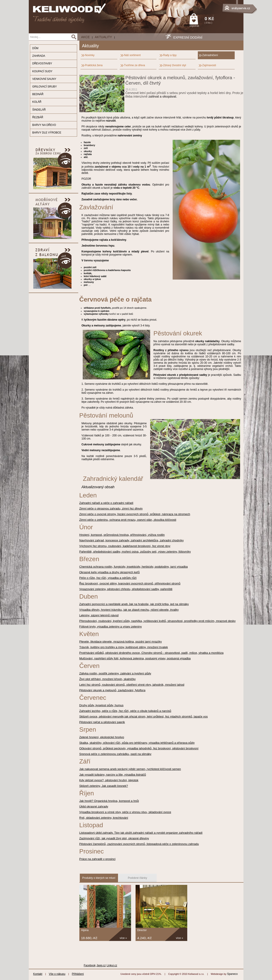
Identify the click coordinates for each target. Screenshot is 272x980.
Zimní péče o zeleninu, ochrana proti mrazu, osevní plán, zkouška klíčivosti (128, 520)
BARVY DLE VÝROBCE (47, 133)
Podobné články (137, 878)
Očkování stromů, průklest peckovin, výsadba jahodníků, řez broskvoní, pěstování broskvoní (139, 748)
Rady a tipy (170, 55)
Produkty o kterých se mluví (99, 878)
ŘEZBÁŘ (38, 117)
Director (142, 930)
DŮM (35, 48)
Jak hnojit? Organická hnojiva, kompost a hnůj (109, 801)
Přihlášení (78, 974)
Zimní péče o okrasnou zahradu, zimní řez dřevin (111, 509)
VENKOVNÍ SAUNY (44, 79)
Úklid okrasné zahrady (94, 806)
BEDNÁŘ (38, 94)
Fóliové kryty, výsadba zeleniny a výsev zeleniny (111, 627)
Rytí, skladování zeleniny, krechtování (104, 818)
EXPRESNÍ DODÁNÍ (188, 37)
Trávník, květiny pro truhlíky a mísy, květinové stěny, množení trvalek (124, 647)
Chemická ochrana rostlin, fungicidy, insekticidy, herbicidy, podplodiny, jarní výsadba (134, 567)
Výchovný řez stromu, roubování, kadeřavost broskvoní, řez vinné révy (125, 546)
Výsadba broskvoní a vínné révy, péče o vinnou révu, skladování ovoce (125, 812)
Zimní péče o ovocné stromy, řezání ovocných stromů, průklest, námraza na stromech (135, 514)
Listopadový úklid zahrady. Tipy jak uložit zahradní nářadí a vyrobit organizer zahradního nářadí (141, 833)
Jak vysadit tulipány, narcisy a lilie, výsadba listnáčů (113, 775)
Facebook (90, 965)
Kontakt (38, 974)
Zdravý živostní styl (175, 65)
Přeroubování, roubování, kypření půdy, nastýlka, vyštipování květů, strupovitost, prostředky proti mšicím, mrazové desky (158, 621)
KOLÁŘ (37, 102)
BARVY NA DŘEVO (44, 125)
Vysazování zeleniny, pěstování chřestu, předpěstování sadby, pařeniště (126, 589)
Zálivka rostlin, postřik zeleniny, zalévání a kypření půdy (115, 673)
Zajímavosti (209, 65)
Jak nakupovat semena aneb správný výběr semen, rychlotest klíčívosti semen (130, 769)
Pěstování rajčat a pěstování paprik (102, 722)
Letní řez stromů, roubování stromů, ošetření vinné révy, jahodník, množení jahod (132, 685)
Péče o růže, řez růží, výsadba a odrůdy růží (108, 578)
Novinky (90, 55)
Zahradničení (210, 55)
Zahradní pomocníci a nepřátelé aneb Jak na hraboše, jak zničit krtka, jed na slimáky (134, 604)
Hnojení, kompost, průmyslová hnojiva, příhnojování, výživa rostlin (122, 535)
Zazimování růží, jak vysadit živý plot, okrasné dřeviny (114, 838)
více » (123, 938)
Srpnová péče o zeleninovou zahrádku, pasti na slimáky (115, 754)
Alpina (85, 930)
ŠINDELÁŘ (39, 110)
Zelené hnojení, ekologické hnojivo (102, 737)
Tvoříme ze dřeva (135, 65)
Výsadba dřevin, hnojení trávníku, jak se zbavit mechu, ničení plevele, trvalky (129, 610)
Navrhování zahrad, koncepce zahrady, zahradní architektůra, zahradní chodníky (132, 540)
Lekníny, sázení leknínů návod (99, 615)
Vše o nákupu (57, 974)
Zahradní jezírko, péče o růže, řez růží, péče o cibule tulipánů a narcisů (125, 711)
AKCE (85, 37)
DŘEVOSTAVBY (42, 63)
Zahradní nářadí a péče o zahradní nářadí (106, 503)
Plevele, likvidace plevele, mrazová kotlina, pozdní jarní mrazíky (121, 642)
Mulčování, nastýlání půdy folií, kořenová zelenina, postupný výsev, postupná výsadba (135, 658)
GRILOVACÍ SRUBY (45, 87)
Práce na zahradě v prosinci (97, 859)
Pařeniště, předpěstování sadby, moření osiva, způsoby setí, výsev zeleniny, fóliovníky (135, 552)
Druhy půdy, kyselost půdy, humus (101, 705)
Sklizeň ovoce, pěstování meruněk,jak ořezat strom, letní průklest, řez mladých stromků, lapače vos (144, 716)
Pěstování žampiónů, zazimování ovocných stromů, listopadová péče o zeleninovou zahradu (139, 844)
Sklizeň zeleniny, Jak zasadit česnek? (104, 786)
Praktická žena (94, 65)
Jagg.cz (101, 965)
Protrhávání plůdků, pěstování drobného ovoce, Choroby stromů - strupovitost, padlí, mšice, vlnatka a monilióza (152, 653)
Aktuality (103, 37)
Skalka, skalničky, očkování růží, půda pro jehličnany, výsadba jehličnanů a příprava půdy (137, 743)
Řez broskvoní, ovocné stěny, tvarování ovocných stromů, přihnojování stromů (130, 583)
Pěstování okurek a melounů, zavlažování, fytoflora (112, 690)
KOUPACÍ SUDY (42, 71)
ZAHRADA (39, 56)
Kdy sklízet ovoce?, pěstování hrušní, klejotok (109, 780)
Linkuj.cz (112, 965)
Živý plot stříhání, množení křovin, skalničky (108, 679)
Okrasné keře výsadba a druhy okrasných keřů (110, 572)
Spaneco (232, 974)
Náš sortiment (132, 55)
